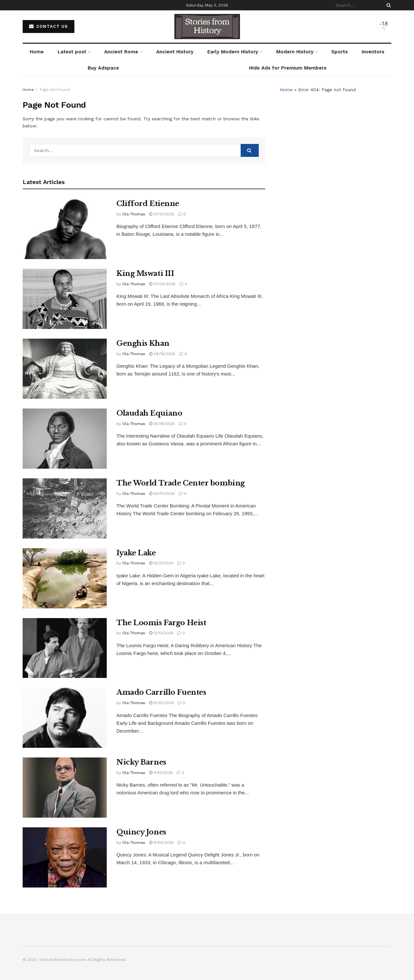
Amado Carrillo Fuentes (161, 692)
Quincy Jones (141, 832)
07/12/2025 (162, 214)
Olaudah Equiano (149, 413)
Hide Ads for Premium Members (288, 68)
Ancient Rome (121, 52)
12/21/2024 (161, 563)
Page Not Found (55, 90)
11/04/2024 (161, 843)
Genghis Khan (143, 343)
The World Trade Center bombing (181, 483)
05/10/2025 (162, 494)
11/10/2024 (161, 773)
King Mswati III (145, 273)
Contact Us (49, 26)
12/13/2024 (161, 633)
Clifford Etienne (148, 204)
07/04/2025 (162, 284)
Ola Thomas (134, 214)
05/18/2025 (162, 424)
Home (37, 52)
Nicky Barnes (141, 762)
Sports (339, 52)
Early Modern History (233, 52)
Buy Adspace (103, 68)
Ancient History (175, 52)
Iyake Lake (136, 553)
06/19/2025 (162, 354)
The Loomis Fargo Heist (161, 623)
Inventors (373, 52)
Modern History (295, 52)
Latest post (72, 52)
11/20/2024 (161, 703)
